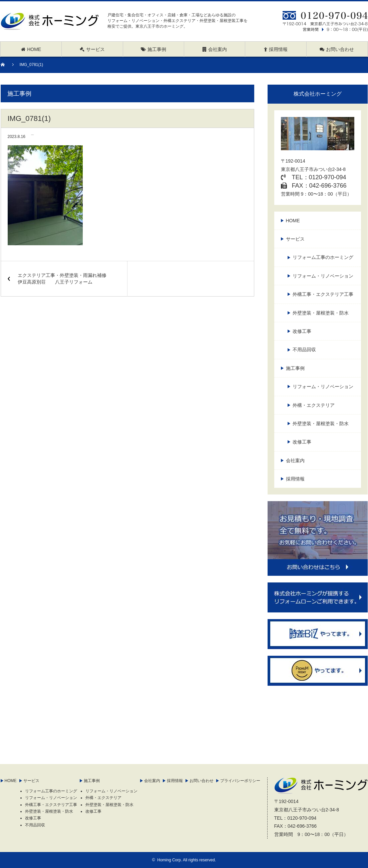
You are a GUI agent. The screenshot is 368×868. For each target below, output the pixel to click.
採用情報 (295, 479)
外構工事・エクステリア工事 (323, 294)
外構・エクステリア (314, 405)
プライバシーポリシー (240, 781)
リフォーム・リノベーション (323, 276)
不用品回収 (304, 350)
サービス (295, 239)
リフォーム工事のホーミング (323, 257)
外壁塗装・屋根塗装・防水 (321, 313)
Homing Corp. (169, 860)
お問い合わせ (202, 781)
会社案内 (295, 460)
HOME (293, 221)
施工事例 (295, 368)
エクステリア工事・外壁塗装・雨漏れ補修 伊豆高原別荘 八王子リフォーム (64, 279)
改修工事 (302, 331)
